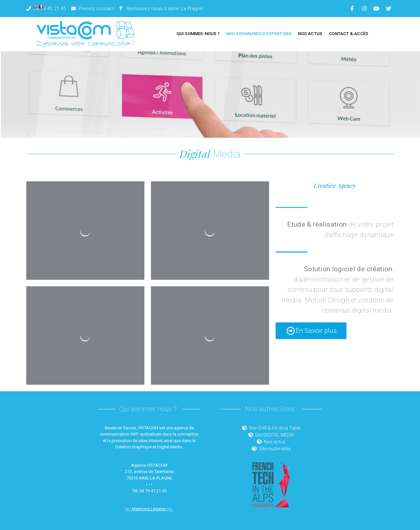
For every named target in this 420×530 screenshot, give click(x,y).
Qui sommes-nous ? (198, 34)
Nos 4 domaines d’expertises (259, 34)
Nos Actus (310, 34)
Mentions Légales (149, 509)
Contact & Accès (348, 34)
